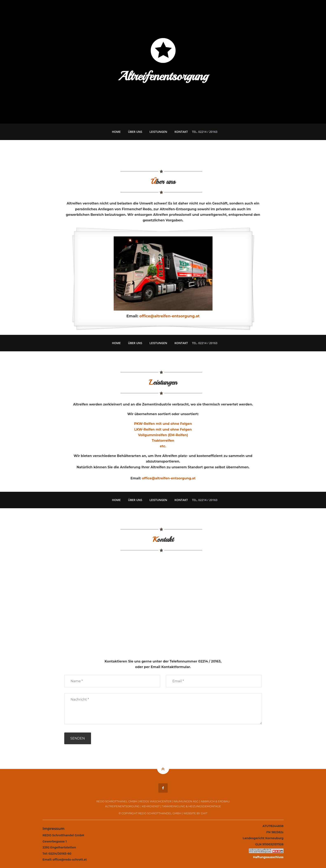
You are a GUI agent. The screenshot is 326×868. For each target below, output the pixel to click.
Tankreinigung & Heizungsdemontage (191, 806)
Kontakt (181, 132)
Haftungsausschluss (268, 857)
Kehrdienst (151, 806)
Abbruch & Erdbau (215, 801)
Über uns (135, 132)
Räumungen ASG (186, 801)
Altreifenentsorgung (122, 806)
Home (116, 132)
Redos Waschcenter (155, 801)
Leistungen (158, 132)
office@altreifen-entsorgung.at (170, 316)
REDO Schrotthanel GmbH (117, 801)
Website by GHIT (195, 813)
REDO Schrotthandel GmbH (160, 813)
